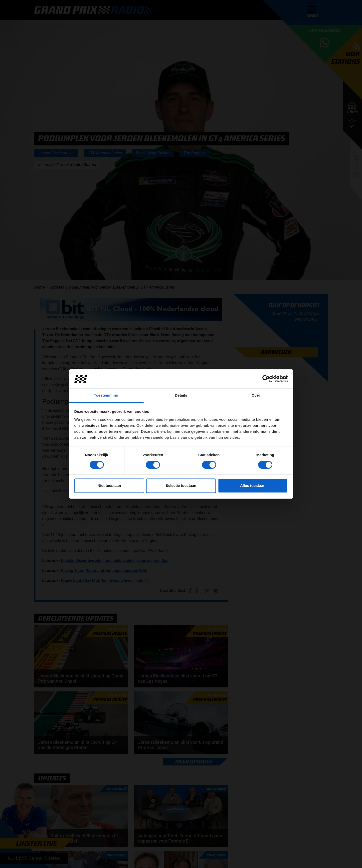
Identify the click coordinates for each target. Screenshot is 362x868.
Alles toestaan (253, 486)
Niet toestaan (109, 486)
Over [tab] (256, 395)
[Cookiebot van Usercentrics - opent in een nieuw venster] (266, 379)
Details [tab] (181, 395)
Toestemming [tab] (106, 395)
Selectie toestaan (181, 486)
